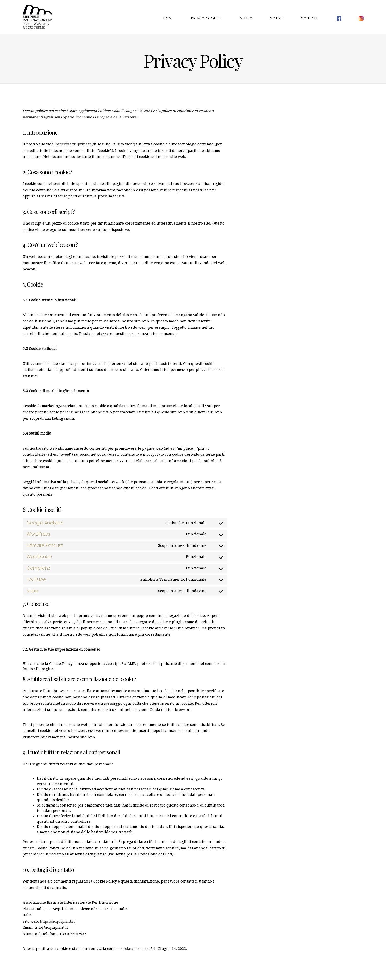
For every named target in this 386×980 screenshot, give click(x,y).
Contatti (310, 17)
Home (169, 17)
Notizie (277, 17)
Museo (246, 17)
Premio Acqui (204, 17)
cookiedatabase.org (132, 946)
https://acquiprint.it (73, 142)
